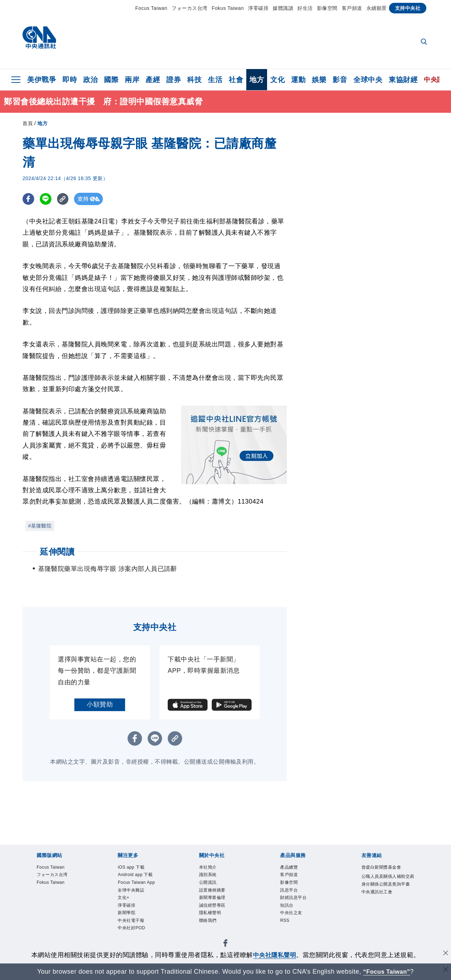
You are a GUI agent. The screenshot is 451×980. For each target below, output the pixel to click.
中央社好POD (131, 928)
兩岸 (132, 80)
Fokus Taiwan (228, 8)
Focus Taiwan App (136, 882)
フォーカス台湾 (190, 8)
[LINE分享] (47, 199)
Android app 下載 (135, 875)
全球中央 (368, 80)
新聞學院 (126, 913)
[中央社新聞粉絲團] (225, 944)
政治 (90, 80)
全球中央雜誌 (131, 890)
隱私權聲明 (210, 913)
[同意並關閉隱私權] (445, 954)
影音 (340, 80)
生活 (215, 80)
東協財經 (403, 80)
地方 (257, 80)
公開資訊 (208, 882)
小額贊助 (100, 704)
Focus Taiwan (151, 8)
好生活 (305, 8)
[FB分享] (29, 199)
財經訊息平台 (293, 898)
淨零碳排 (258, 8)
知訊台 (287, 905)
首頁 (28, 123)
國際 (111, 80)
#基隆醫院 (40, 526)
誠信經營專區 (212, 905)
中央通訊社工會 (377, 892)
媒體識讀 (283, 8)
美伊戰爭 (42, 80)
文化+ (123, 898)
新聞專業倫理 (212, 898)
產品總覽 (289, 867)
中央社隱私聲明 (274, 955)
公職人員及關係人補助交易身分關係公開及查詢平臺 (388, 880)
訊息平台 (289, 890)
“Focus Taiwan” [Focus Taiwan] (387, 972)
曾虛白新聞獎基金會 (381, 867)
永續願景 (377, 8)
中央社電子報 (131, 920)
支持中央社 (408, 8)
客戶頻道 (352, 8)
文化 (277, 80)
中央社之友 (291, 913)
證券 (174, 80)
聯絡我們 (208, 920)
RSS (285, 920)
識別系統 (208, 875)
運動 (298, 80)
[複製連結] (65, 199)
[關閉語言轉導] (445, 971)
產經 (153, 80)
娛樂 (319, 80)
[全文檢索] (425, 42)
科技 (194, 80)
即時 (70, 80)
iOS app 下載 (131, 867)
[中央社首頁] (39, 39)
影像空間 (327, 8)
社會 (236, 80)
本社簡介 (208, 867)
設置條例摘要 (212, 890)
